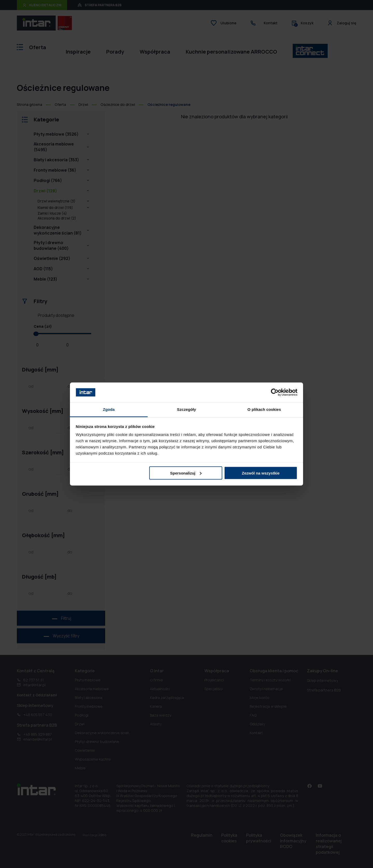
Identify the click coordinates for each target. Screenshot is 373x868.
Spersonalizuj (186, 473)
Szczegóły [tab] (186, 409)
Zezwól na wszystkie (261, 473)
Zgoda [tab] (109, 409)
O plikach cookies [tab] (264, 409)
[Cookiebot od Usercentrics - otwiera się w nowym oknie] (275, 392)
